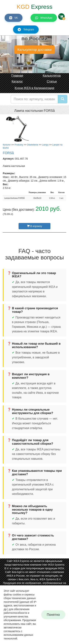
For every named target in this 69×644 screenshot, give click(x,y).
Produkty (19, 145)
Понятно (53, 615)
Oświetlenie (32, 145)
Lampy (45, 145)
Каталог (7, 145)
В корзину (35, 226)
